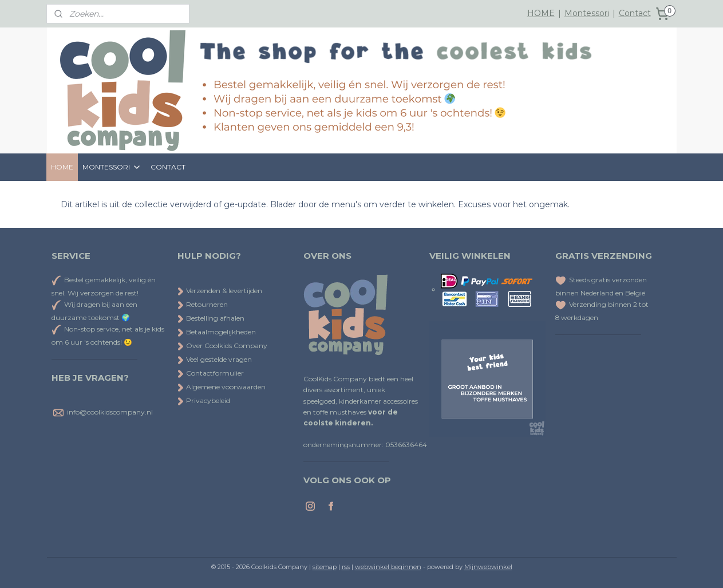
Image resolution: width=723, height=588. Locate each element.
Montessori (587, 13)
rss (346, 567)
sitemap (325, 567)
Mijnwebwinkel (488, 567)
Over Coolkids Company (222, 346)
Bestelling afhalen (211, 318)
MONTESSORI (112, 167)
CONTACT (168, 167)
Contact (635, 13)
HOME (541, 13)
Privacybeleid (204, 400)
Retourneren (203, 304)
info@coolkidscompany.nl (110, 412)
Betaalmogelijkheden (217, 332)
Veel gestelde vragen (215, 359)
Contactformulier (211, 373)
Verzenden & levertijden (224, 291)
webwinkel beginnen (388, 567)
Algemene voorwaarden (222, 387)
